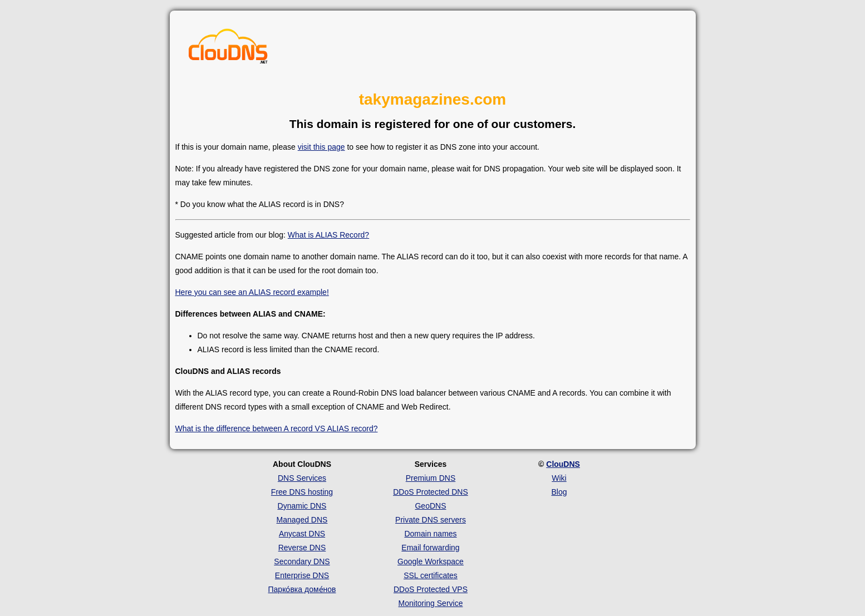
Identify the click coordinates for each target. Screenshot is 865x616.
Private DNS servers (431, 520)
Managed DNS (302, 520)
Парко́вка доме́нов (302, 589)
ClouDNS (563, 464)
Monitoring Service (431, 603)
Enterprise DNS (302, 575)
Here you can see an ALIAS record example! (252, 292)
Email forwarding (430, 548)
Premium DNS (431, 478)
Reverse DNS (302, 548)
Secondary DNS (302, 561)
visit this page (321, 147)
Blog (559, 492)
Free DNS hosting (302, 492)
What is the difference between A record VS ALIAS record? (277, 428)
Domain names (430, 534)
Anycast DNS (302, 534)
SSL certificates (431, 575)
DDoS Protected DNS (431, 492)
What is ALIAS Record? (328, 235)
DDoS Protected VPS (431, 589)
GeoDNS (430, 506)
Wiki (559, 478)
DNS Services (302, 478)
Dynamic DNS (302, 506)
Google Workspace (431, 561)
